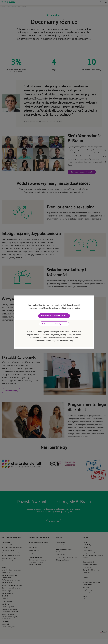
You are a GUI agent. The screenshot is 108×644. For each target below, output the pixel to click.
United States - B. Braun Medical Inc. (54, 316)
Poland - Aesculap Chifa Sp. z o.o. (54, 324)
